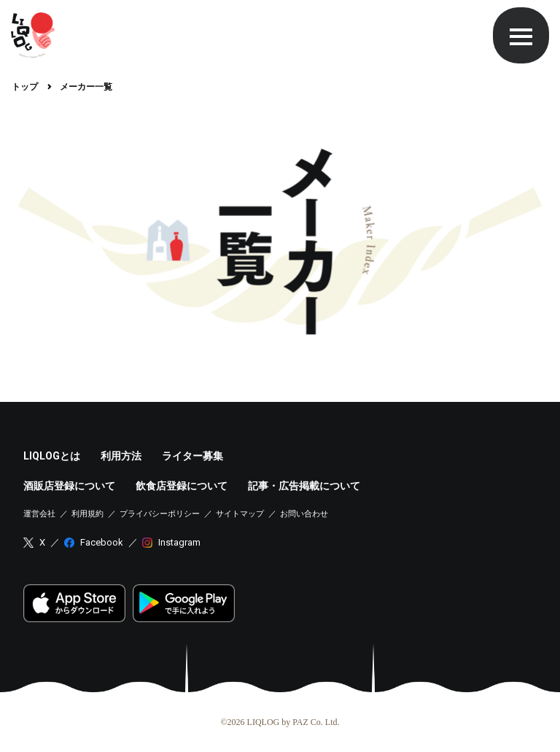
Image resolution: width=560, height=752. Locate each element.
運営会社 (39, 514)
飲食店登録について (182, 486)
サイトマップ (240, 514)
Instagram (179, 542)
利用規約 (87, 514)
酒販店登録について (69, 486)
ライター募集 (192, 456)
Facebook (102, 542)
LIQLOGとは (52, 456)
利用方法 (121, 456)
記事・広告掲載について (304, 486)
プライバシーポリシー (160, 514)
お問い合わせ (304, 514)
